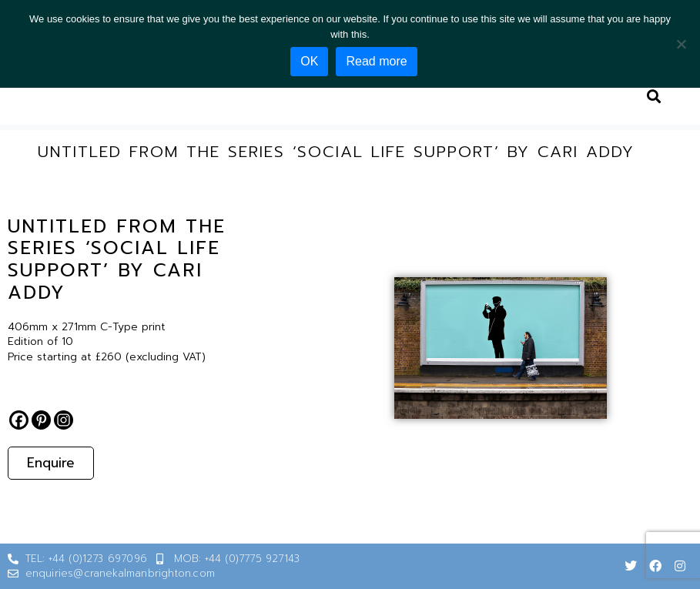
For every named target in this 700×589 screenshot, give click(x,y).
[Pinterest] (41, 420)
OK (309, 61)
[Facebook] (19, 420)
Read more (376, 61)
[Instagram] (64, 420)
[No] (681, 44)
